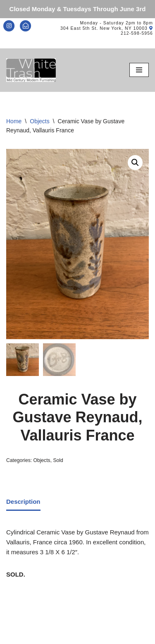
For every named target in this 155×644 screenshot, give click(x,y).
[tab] (23, 502)
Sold (58, 460)
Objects (39, 121)
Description (23, 502)
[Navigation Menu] (139, 70)
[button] (135, 163)
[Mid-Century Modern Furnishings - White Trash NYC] (31, 70)
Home (14, 121)
